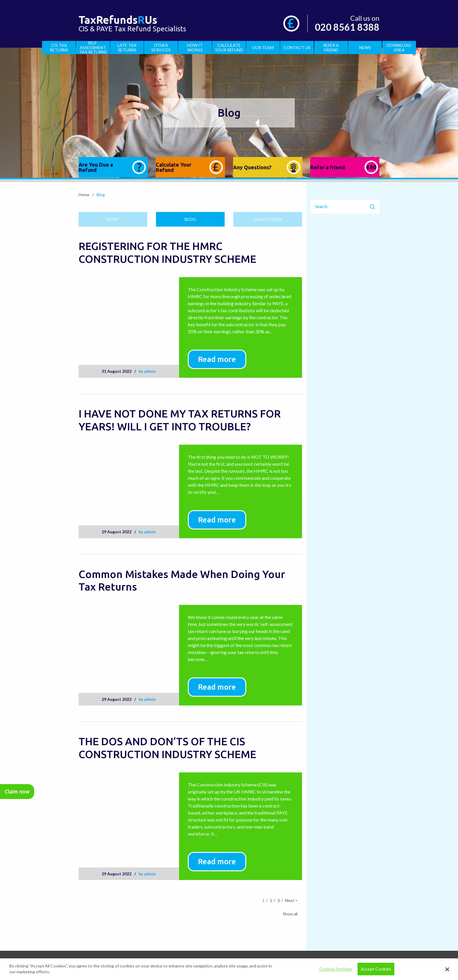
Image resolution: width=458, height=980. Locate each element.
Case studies (268, 219)
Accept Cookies (376, 969)
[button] (447, 969)
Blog (190, 219)
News (113, 219)
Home (84, 195)
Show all (290, 914)
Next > (291, 900)
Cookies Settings (336, 969)
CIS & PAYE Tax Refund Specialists (132, 25)
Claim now (17, 791)
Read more (217, 359)
